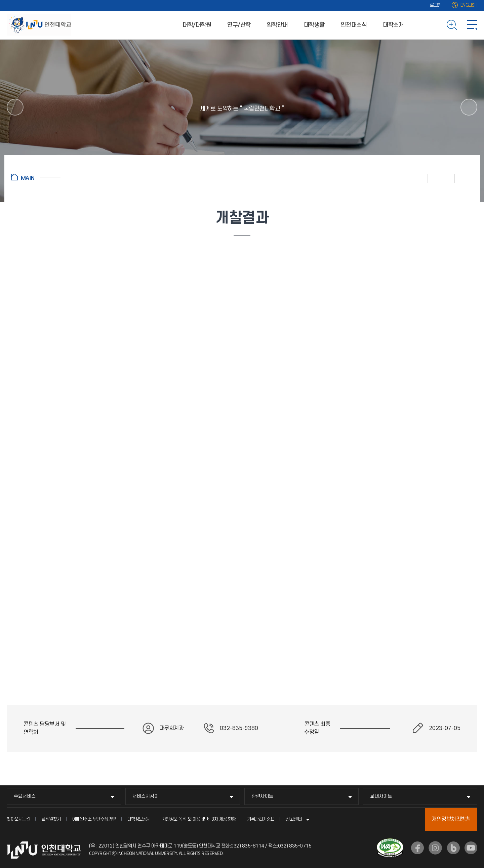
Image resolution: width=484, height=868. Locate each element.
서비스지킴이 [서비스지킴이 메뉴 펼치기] (146, 796)
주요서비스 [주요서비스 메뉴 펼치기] (25, 796)
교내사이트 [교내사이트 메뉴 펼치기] (381, 796)
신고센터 (294, 819)
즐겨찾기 (441, 178)
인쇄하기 (414, 178)
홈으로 (36, 177)
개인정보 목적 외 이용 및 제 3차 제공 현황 (199, 819)
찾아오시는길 (18, 819)
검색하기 (452, 25)
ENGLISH (469, 5)
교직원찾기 (51, 819)
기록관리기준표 (261, 819)
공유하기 (464, 178)
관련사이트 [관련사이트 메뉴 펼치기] (262, 796)
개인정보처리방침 (451, 819)
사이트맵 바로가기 (472, 25)
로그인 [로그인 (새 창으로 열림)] (436, 5)
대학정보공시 (139, 819)
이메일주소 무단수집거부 (94, 819)
